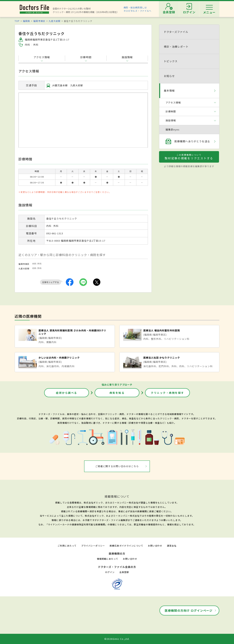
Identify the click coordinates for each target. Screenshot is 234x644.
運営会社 (172, 546)
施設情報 (127, 57)
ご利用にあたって (67, 546)
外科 (39, 264)
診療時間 (86, 57)
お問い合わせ (155, 546)
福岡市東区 (39, 21)
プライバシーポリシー (93, 546)
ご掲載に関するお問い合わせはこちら (117, 466)
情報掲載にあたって (107, 559)
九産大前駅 (55, 21)
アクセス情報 (42, 57)
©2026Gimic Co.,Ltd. (117, 639)
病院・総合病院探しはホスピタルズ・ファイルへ (138, 9)
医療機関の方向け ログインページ (189, 610)
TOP (17, 21)
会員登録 (124, 572)
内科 (34, 264)
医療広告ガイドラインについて (126, 546)
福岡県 (26, 21)
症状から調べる (67, 393)
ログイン (110, 572)
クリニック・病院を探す (167, 393)
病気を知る (117, 393)
